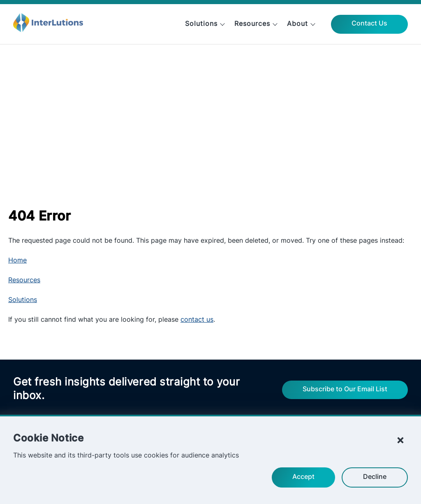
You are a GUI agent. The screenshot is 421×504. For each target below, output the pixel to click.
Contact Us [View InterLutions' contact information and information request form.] (369, 24)
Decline (375, 477)
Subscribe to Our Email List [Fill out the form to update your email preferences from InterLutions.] (345, 390)
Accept (303, 477)
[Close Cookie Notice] (400, 440)
